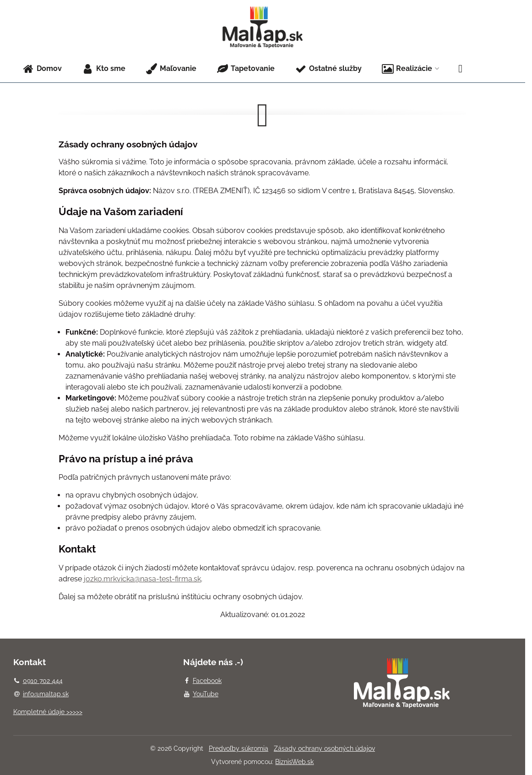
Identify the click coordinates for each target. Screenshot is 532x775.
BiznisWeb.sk (294, 762)
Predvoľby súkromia (239, 748)
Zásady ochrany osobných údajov (324, 748)
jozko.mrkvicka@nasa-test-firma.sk (142, 579)
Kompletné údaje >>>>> (48, 712)
